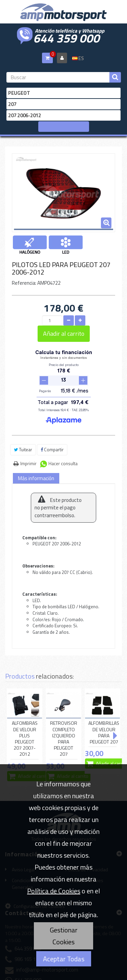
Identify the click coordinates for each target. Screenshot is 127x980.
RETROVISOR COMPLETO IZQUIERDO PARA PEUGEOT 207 (64, 714)
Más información (36, 454)
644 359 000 (66, 37)
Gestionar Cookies (64, 936)
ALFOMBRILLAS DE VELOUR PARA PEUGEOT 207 (104, 708)
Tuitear (23, 425)
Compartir (52, 425)
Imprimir (28, 439)
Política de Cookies (54, 891)
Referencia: (24, 283)
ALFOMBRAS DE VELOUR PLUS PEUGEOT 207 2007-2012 (25, 714)
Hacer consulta (63, 439)
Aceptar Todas (64, 959)
